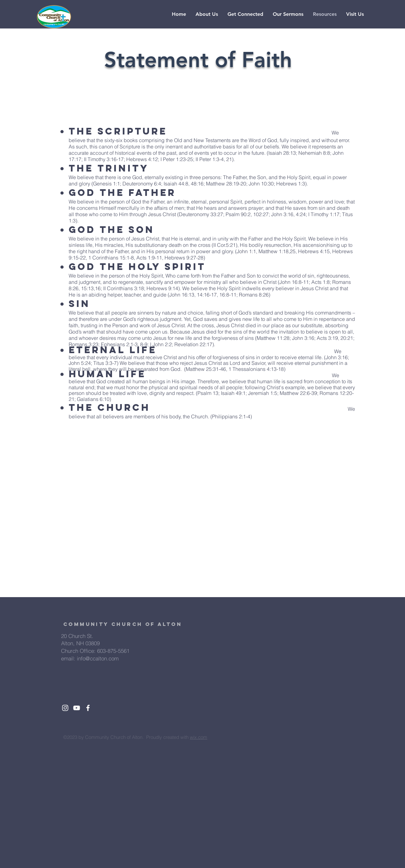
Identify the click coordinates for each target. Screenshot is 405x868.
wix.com (199, 737)
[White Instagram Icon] (65, 708)
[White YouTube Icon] (77, 708)
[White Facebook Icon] (88, 708)
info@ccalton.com (98, 658)
